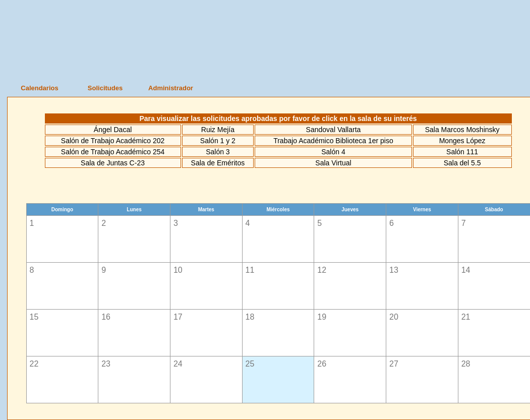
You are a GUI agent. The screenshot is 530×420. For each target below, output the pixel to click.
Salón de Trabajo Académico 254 (113, 152)
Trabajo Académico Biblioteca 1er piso (333, 141)
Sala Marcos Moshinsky (462, 130)
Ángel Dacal (113, 130)
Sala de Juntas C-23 (113, 163)
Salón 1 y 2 (218, 141)
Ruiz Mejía (218, 130)
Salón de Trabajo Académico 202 (113, 141)
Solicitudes (105, 88)
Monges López (462, 141)
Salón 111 (462, 152)
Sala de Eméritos (218, 163)
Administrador (171, 88)
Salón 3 (218, 152)
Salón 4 (333, 152)
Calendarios (39, 88)
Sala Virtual (333, 163)
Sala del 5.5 (462, 163)
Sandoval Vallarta (334, 130)
